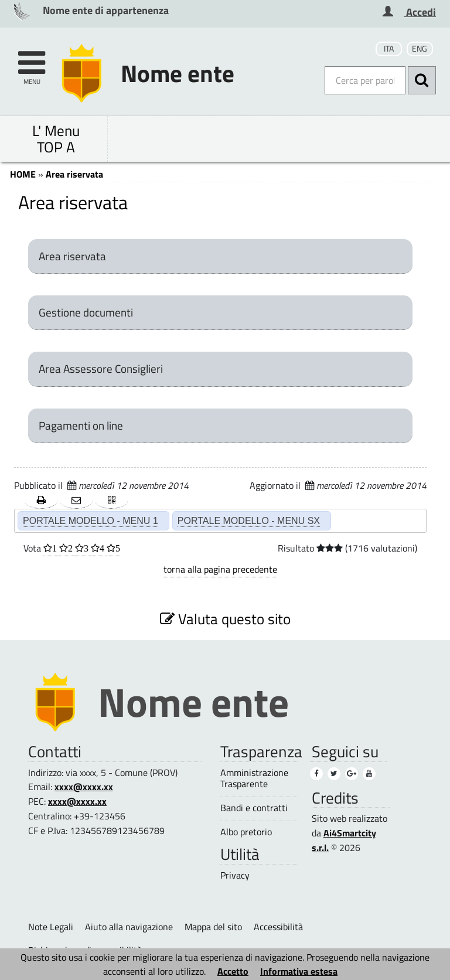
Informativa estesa (299, 971)
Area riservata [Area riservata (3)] (72, 256)
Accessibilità (278, 927)
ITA (389, 49)
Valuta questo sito (225, 619)
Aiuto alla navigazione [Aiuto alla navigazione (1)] (129, 927)
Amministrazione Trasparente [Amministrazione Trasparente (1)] (254, 778)
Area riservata (74, 174)
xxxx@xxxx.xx (84, 787)
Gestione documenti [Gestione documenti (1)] (86, 312)
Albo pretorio (246, 832)
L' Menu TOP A (56, 139)
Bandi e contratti (254, 808)
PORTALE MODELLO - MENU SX (249, 520)
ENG (420, 49)
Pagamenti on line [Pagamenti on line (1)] (81, 426)
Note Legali (51, 927)
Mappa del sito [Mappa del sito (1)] (213, 927)
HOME (23, 174)
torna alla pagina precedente (220, 569)
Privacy (235, 875)
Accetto (233, 971)
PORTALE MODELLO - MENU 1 (91, 520)
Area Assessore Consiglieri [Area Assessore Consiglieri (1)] (101, 369)
